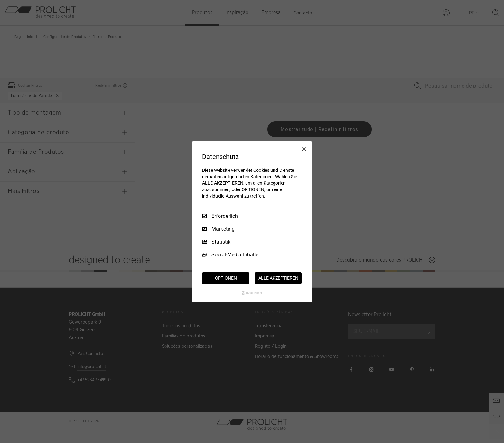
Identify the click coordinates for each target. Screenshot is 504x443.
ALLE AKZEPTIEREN (278, 278)
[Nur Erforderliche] (304, 149)
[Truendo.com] (252, 293)
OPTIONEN (226, 278)
